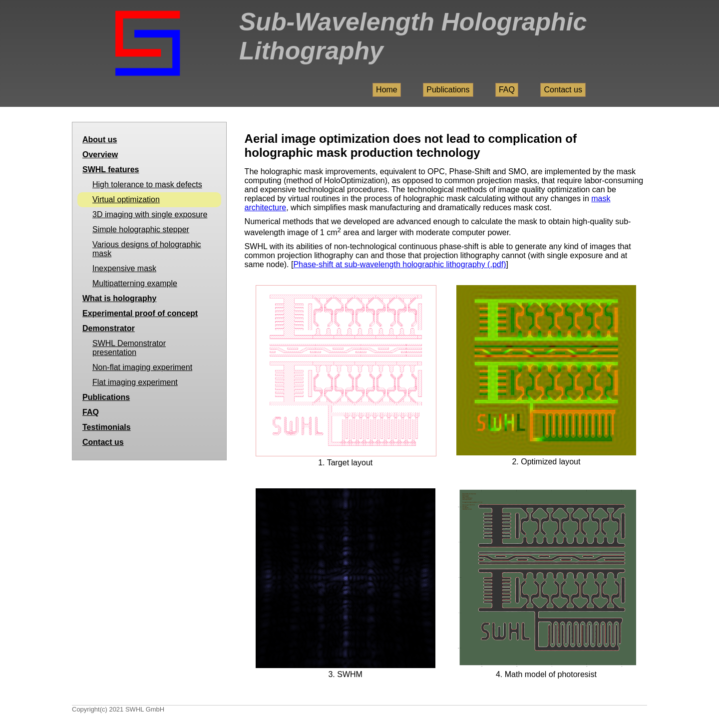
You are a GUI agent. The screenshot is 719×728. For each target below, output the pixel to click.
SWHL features (111, 170)
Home (387, 90)
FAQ (507, 90)
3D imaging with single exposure (150, 214)
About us (100, 140)
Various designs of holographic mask (147, 249)
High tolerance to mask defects (147, 184)
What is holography (119, 298)
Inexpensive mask (124, 268)
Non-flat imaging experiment (142, 367)
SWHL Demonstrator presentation (129, 348)
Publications (448, 90)
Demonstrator (109, 328)
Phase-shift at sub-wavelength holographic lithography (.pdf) (399, 264)
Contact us (563, 90)
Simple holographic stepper (141, 229)
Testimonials (107, 427)
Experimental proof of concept (140, 313)
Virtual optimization (126, 199)
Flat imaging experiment (135, 382)
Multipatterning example (135, 283)
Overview (100, 155)
